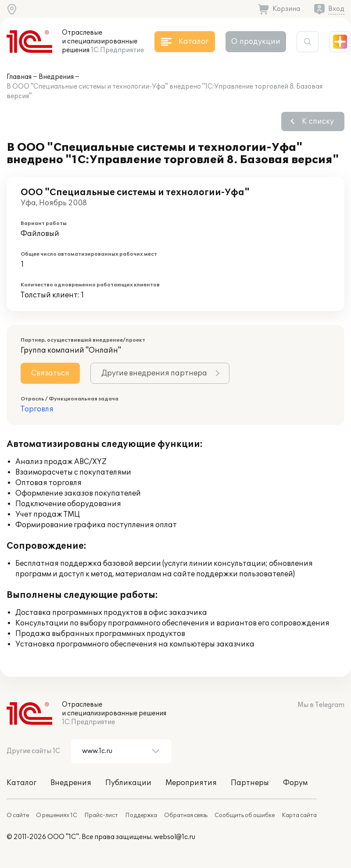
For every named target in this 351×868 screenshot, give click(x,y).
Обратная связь (186, 815)
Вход (336, 9)
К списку (318, 121)
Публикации (128, 783)
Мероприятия (191, 783)
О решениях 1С (57, 815)
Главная (19, 77)
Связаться (50, 373)
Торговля (37, 409)
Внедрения (56, 77)
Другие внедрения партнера (154, 373)
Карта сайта (299, 815)
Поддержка (141, 815)
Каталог (21, 783)
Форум (295, 783)
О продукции (256, 42)
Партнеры (250, 783)
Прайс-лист (101, 815)
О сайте (18, 815)
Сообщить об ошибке (245, 815)
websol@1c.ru (175, 837)
